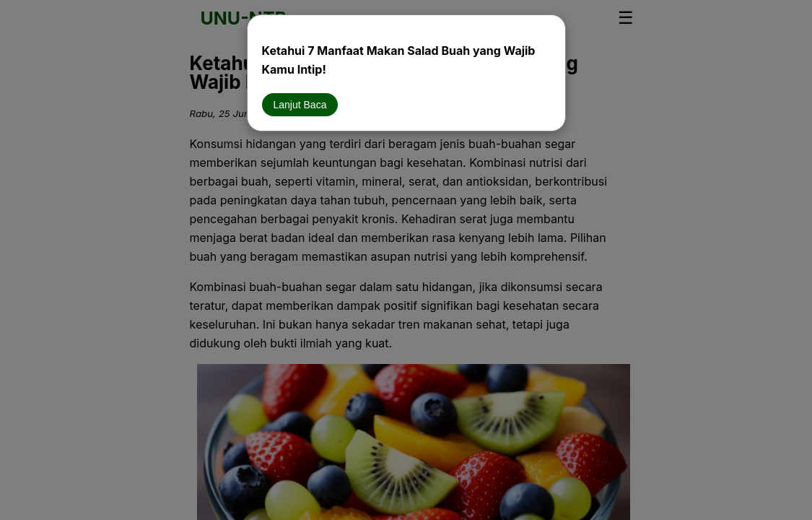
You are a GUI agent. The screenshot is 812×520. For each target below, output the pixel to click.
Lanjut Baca (300, 105)
